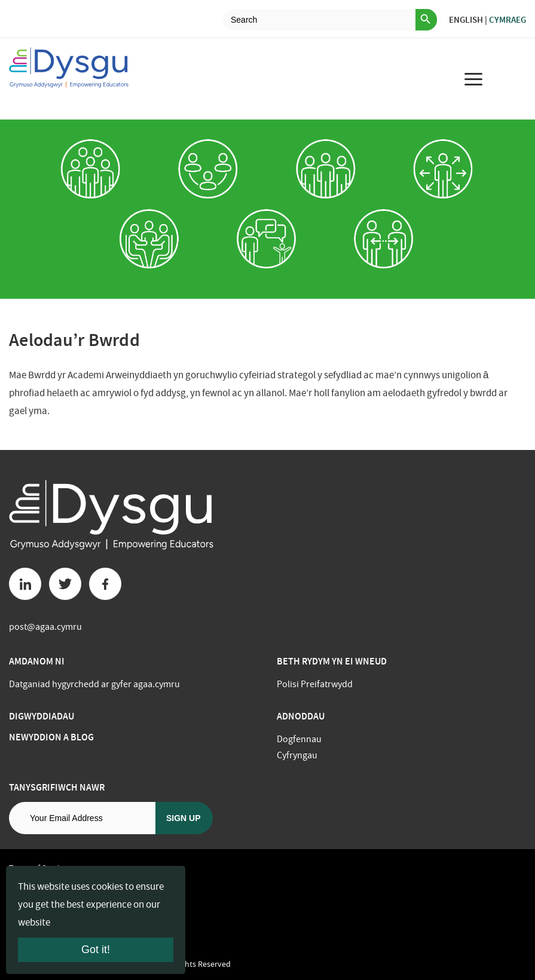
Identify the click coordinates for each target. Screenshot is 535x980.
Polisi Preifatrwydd (315, 684)
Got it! (96, 950)
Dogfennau (299, 739)
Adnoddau (301, 716)
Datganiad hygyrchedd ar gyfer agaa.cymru (94, 684)
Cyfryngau (297, 755)
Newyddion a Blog (51, 737)
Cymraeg (508, 20)
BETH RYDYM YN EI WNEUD (332, 661)
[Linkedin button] (25, 584)
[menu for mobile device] (473, 79)
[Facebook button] (105, 584)
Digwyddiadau (42, 716)
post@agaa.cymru (45, 627)
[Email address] (82, 818)
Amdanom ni (37, 661)
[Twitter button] (65, 584)
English (466, 20)
